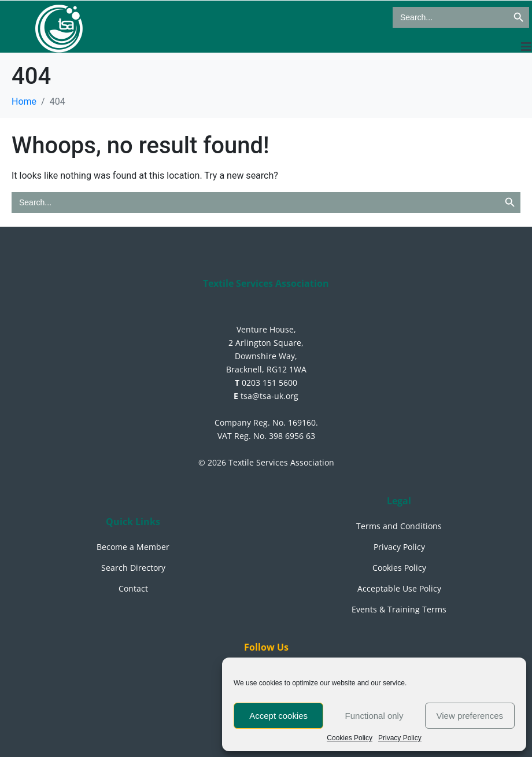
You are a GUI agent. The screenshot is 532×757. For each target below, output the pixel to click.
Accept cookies (278, 716)
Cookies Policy (350, 738)
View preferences (470, 716)
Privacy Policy (400, 738)
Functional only (374, 716)
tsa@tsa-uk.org (266, 396)
